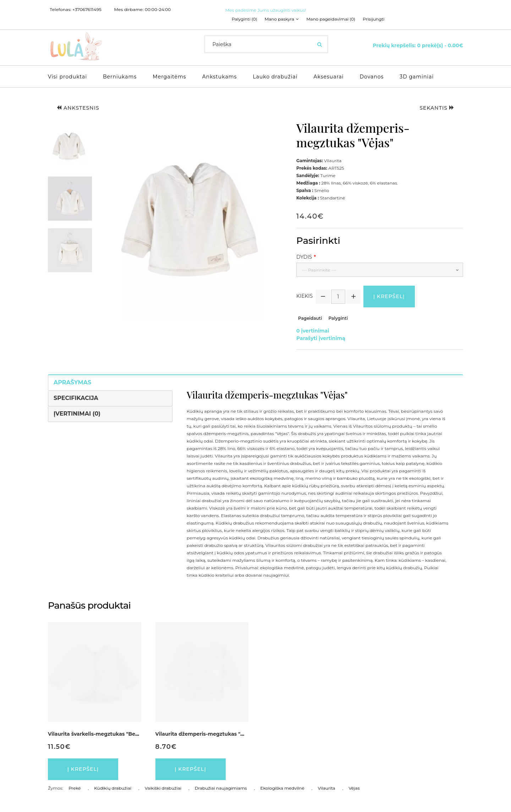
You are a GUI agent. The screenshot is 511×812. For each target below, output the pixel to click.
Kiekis (304, 296)
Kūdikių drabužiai (113, 788)
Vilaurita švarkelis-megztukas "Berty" (96, 734)
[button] (70, 147)
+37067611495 (87, 10)
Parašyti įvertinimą (321, 338)
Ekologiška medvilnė (282, 788)
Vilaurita (326, 788)
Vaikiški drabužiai (163, 788)
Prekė (75, 788)
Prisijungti (373, 19)
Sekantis (437, 108)
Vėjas (354, 788)
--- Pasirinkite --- (319, 270)
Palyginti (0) (244, 19)
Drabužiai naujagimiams (221, 788)
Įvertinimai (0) (77, 414)
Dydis (304, 257)
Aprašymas (72, 382)
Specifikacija (76, 398)
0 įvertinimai (313, 331)
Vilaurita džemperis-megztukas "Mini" (205, 734)
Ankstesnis (78, 108)
